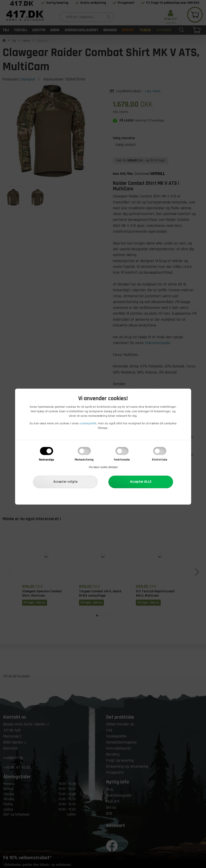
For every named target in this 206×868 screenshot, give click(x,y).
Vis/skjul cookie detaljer (103, 467)
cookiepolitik (88, 423)
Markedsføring (84, 460)
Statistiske (160, 460)
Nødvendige (47, 460)
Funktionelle (122, 460)
